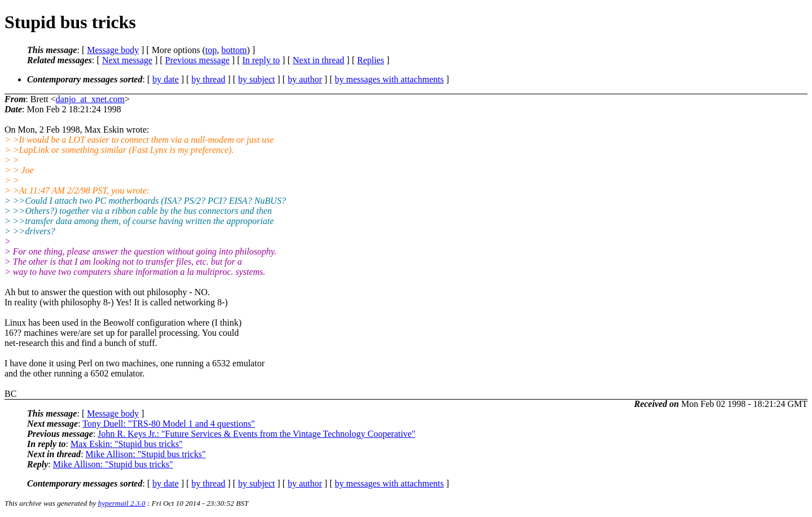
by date (166, 79)
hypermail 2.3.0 (122, 503)
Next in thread (319, 60)
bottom (234, 50)
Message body (113, 50)
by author (305, 79)
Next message (127, 60)
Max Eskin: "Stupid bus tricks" (127, 444)
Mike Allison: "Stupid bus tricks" (146, 454)
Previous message (197, 60)
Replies (370, 60)
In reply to (261, 60)
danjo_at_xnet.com (90, 99)
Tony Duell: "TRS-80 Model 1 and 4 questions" (169, 424)
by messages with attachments (389, 79)
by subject (256, 79)
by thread (209, 79)
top (211, 50)
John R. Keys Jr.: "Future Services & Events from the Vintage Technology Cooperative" (256, 434)
